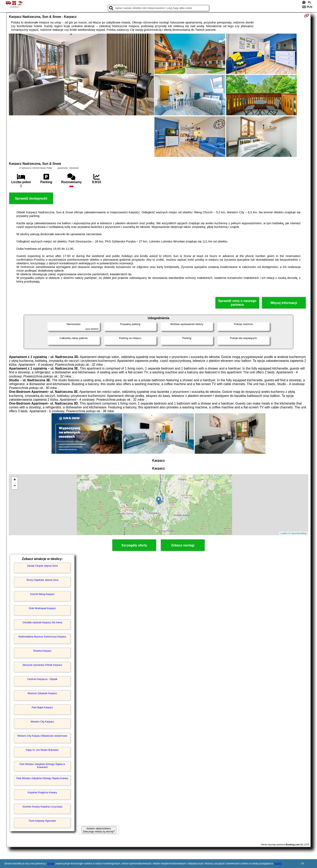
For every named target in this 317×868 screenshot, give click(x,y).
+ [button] (15, 480)
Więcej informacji (284, 303)
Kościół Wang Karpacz (42, 594)
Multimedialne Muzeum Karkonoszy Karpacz (42, 637)
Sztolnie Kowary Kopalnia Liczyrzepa (42, 807)
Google (51, 864)
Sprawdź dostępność (31, 198)
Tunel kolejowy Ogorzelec (42, 821)
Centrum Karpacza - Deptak (42, 679)
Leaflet (284, 533)
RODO (278, 864)
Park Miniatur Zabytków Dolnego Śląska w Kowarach (42, 766)
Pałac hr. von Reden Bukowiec (42, 750)
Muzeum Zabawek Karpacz (42, 693)
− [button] (15, 486)
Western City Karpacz (42, 722)
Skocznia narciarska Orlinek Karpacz (42, 665)
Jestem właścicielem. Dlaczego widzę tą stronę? (99, 830)
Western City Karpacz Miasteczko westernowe (42, 736)
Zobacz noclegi (183, 545)
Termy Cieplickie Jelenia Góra (42, 580)
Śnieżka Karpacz (42, 651)
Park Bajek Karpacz (42, 708)
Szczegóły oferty (134, 545)
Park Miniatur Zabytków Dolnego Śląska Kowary (42, 778)
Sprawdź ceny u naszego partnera (237, 303)
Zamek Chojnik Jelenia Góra (42, 566)
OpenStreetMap (299, 533)
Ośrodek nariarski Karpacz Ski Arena (42, 623)
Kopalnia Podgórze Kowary (42, 793)
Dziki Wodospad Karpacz (42, 608)
